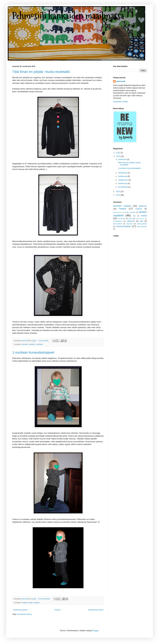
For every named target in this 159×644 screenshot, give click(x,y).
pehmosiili (121, 81)
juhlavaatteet (117, 212)
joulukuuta (123, 159)
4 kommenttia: (44, 341)
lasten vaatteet (34, 603)
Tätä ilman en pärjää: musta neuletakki (41, 72)
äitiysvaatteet (142, 226)
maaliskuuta (123, 180)
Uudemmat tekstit (20, 610)
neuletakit (39, 344)
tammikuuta (123, 187)
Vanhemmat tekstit (96, 610)
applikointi (143, 206)
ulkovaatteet (118, 224)
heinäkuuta (123, 173)
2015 (118, 156)
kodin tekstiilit (130, 212)
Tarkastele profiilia (120, 102)
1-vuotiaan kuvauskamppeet (33, 352)
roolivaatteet (118, 221)
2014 (118, 192)
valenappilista (142, 224)
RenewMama (140, 219)
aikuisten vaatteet (28, 344)
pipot (130, 219)
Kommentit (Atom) (25, 614)
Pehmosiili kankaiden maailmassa (68, 16)
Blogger (96, 631)
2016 (118, 153)
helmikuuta (123, 183)
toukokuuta (123, 176)
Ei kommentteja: (44, 599)
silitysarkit (131, 221)
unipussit (129, 224)
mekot (144, 216)
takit (141, 221)
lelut (134, 216)
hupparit (25, 603)
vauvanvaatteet (124, 226)
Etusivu (58, 610)
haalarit (123, 209)
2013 (118, 195)
